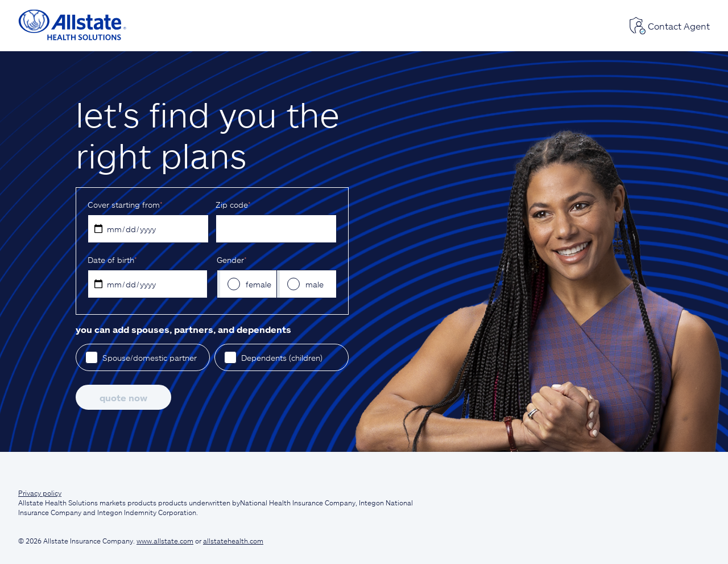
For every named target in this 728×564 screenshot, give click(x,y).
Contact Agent (669, 26)
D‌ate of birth (112, 260)
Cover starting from (125, 205)
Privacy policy (40, 493)
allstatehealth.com (233, 541)
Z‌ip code (233, 205)
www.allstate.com (165, 541)
